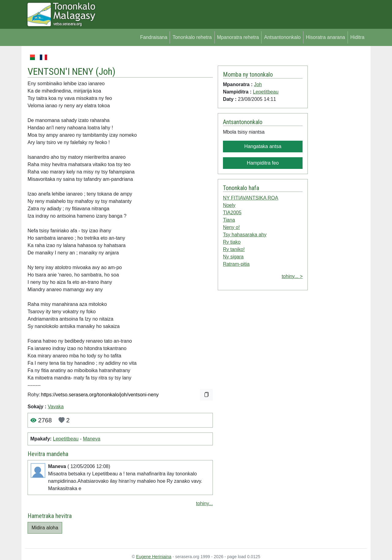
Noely (229, 205)
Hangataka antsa (263, 146)
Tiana (229, 220)
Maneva (92, 439)
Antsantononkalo (282, 37)
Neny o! (231, 227)
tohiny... (204, 503)
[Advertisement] (337, 145)
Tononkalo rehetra (192, 37)
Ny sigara (233, 257)
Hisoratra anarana (326, 37)
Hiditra (357, 37)
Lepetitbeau (66, 439)
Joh (106, 71)
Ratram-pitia (236, 264)
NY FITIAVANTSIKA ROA (251, 198)
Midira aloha (45, 528)
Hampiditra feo (263, 163)
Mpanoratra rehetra (238, 37)
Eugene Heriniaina (154, 557)
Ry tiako (232, 242)
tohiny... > (292, 276)
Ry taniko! (234, 249)
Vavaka (56, 407)
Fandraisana (154, 37)
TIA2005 (232, 213)
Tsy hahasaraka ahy (245, 235)
